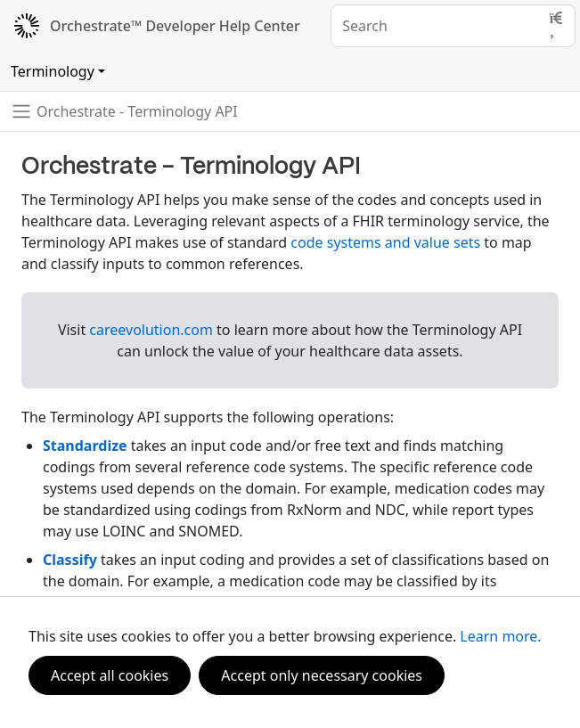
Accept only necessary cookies (322, 675)
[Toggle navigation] (124, 111)
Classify (70, 560)
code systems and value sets (385, 242)
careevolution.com (151, 330)
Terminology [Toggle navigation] (53, 71)
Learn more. (500, 636)
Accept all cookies (110, 675)
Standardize (85, 446)
